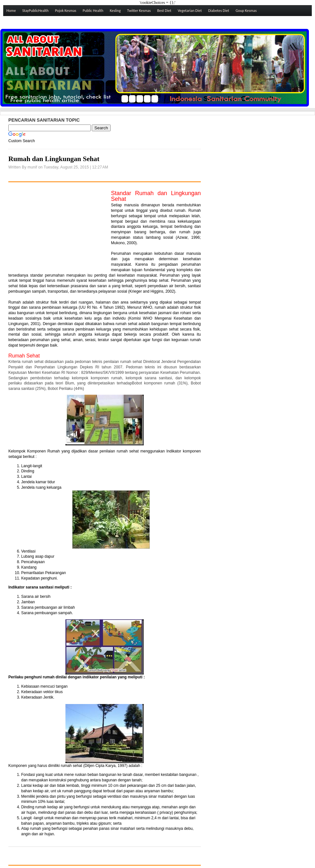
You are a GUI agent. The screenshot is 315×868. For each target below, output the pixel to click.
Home (11, 11)
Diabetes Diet (219, 11)
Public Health (93, 11)
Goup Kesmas (246, 11)
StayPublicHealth (35, 11)
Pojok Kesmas (65, 11)
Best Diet (164, 11)
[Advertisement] (56, 231)
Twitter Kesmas (139, 11)
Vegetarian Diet (190, 11)
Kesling (115, 11)
